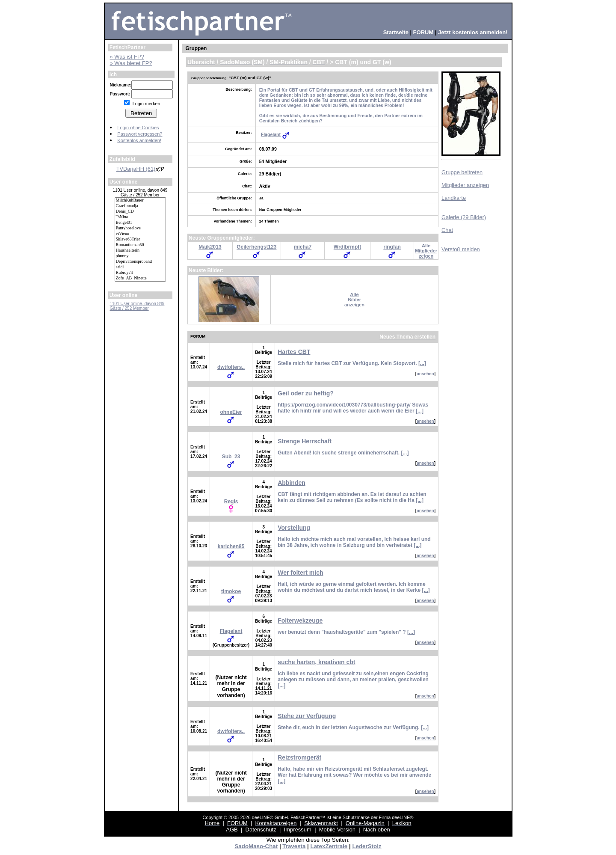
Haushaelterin (140, 251)
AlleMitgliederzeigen (426, 251)
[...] (422, 363)
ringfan (392, 247)
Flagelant (271, 134)
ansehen (425, 374)
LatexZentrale (329, 846)
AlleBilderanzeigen (354, 300)
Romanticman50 (140, 245)
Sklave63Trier (140, 239)
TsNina (140, 217)
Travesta (294, 846)
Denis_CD (140, 212)
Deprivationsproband (140, 262)
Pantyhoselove (140, 228)
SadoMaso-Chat (256, 846)
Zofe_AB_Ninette (140, 278)
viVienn (140, 234)
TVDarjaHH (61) (140, 169)
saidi (140, 267)
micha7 (303, 247)
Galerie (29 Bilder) (464, 217)
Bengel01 (140, 223)
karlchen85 (231, 546)
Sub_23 (231, 457)
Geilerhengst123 (256, 247)
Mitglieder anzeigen (465, 185)
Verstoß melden (461, 249)
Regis (231, 502)
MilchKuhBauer (140, 200)
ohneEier (231, 412)
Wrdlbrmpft (347, 247)
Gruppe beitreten (462, 172)
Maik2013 (210, 247)
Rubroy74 (140, 273)
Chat (447, 230)
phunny (140, 256)
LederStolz (367, 846)
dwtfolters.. (231, 367)
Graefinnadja (140, 206)
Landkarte (454, 198)
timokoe (231, 591)
